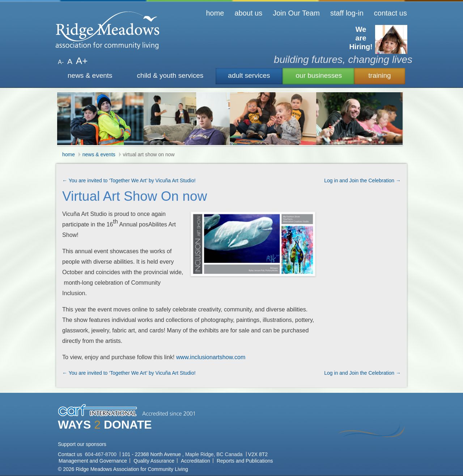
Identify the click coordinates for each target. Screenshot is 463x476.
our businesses (319, 75)
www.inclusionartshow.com (211, 357)
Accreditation (196, 461)
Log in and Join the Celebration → (362, 180)
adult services (249, 75)
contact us (390, 13)
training (379, 75)
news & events (90, 75)
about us (248, 13)
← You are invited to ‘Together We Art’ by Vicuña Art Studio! (129, 180)
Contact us (71, 454)
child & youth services (170, 75)
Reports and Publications (245, 461)
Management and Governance (93, 461)
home (215, 13)
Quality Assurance (154, 461)
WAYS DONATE (105, 425)
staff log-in (347, 13)
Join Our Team (296, 13)
